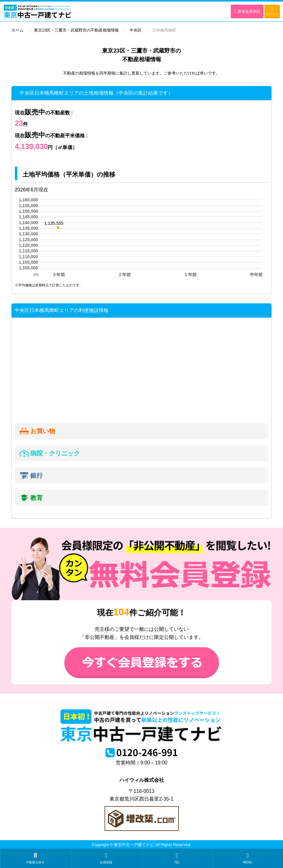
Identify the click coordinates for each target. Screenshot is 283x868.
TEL (177, 858)
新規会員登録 (247, 11)
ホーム (17, 30)
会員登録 (106, 858)
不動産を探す (35, 858)
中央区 (136, 30)
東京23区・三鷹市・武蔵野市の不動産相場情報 (76, 30)
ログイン (272, 11)
